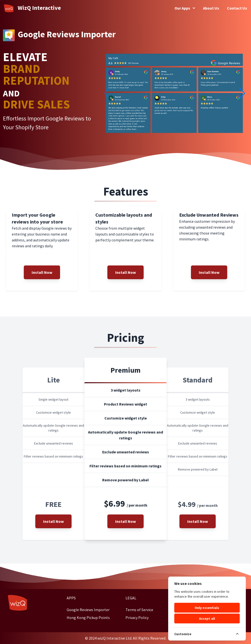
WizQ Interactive (32, 8)
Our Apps (185, 8)
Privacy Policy (137, 618)
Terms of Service (139, 610)
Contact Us (237, 8)
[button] (242, 93)
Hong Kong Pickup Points (88, 618)
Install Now (42, 272)
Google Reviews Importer (88, 610)
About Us (211, 8)
